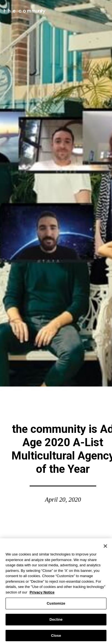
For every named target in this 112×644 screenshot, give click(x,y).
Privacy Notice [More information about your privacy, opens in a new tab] (42, 593)
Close (56, 637)
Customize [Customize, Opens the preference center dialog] (56, 605)
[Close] (105, 547)
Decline (56, 621)
